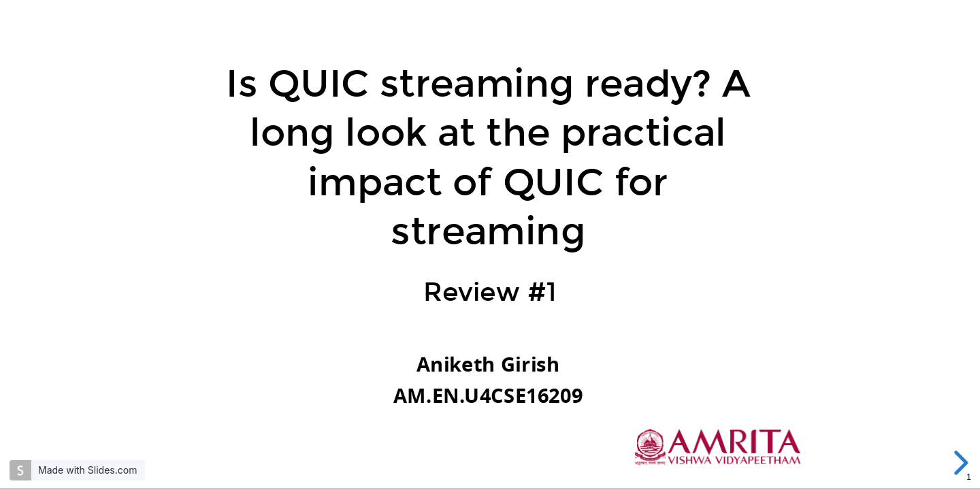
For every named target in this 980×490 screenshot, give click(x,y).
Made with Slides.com (87, 470)
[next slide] (959, 463)
